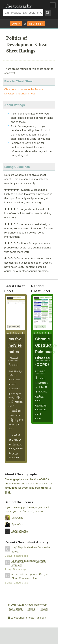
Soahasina (17, 561)
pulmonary (41, 405)
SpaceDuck (18, 524)
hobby (12, 449)
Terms (31, 609)
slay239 (16, 435)
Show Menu (53, 5)
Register (36, 24)
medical (39, 396)
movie (19, 449)
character (17, 444)
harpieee (43, 383)
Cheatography (13, 479)
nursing (42, 392)
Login (16, 24)
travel (45, 488)
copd (38, 401)
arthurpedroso (20, 574)
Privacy (44, 609)
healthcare (41, 410)
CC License (16, 609)
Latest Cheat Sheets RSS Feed (27, 618)
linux (8, 492)
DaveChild (17, 518)
